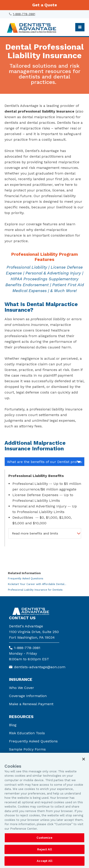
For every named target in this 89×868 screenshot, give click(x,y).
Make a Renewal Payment (31, 704)
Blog (13, 725)
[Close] (84, 759)
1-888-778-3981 (24, 14)
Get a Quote (45, 5)
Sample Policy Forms (27, 749)
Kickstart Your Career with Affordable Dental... (37, 584)
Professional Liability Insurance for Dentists (35, 590)
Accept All (44, 861)
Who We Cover (22, 688)
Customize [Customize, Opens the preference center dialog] (44, 838)
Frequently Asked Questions (26, 579)
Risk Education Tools (27, 733)
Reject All (44, 849)
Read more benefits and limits (35, 533)
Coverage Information (28, 696)
